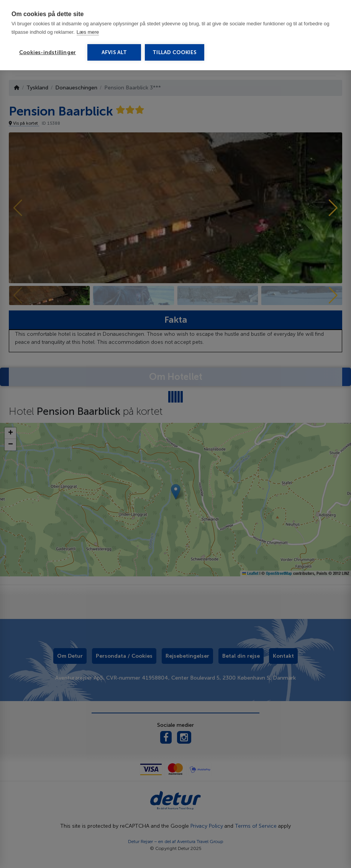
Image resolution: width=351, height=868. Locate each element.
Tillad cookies (175, 52)
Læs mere (88, 32)
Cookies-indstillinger (48, 52)
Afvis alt (114, 52)
